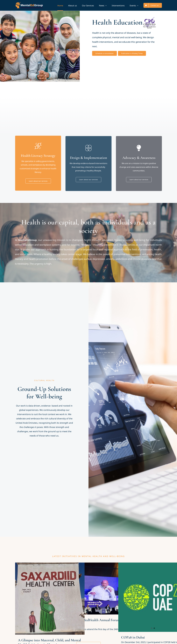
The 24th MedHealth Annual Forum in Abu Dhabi (100, 622)
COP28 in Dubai (133, 637)
